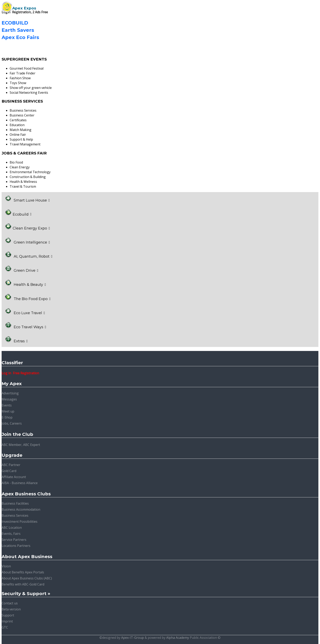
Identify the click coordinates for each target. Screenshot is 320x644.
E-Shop (7, 417)
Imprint (7, 621)
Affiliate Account (14, 477)
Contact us (10, 603)
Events (7, 405)
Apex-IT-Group (133, 638)
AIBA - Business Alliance (20, 483)
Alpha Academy (178, 638)
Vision (6, 566)
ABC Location (12, 528)
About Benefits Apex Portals (23, 572)
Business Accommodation (21, 509)
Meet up (8, 411)
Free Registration (26, 373)
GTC (5, 627)
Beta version (11, 609)
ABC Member (12, 445)
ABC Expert (32, 445)
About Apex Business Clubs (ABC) (27, 578)
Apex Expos (24, 8)
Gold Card (9, 471)
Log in (6, 373)
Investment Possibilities (20, 522)
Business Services (15, 515)
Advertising (10, 393)
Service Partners (14, 540)
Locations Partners (16, 546)
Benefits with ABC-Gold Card (23, 584)
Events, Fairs (11, 534)
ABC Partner (11, 465)
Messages (9, 399)
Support (8, 615)
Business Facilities (15, 503)
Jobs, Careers (12, 423)
